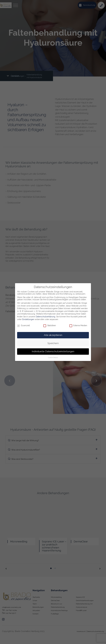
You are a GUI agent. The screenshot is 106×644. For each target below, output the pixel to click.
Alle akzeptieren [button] (53, 335)
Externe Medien (78, 325)
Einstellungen (28, 319)
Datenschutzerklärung (45, 317)
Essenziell (24, 325)
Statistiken (50, 325)
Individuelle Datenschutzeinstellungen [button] (53, 351)
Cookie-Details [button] (53, 357)
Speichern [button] (53, 343)
